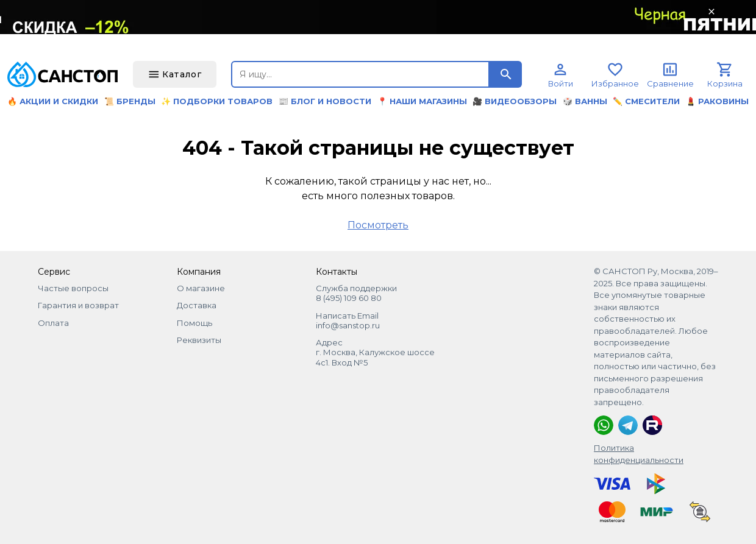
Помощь (194, 323)
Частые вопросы (73, 288)
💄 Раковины (717, 101)
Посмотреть (378, 225)
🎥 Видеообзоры (515, 101)
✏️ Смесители (646, 101)
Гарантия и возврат (78, 305)
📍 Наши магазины (422, 101)
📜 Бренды (130, 101)
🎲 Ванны (585, 101)
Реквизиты (199, 340)
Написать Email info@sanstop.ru (348, 320)
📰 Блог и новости (325, 101)
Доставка (197, 305)
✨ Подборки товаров (217, 101)
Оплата (53, 323)
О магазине (201, 288)
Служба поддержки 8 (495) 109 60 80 (356, 293)
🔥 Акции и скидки (53, 101)
